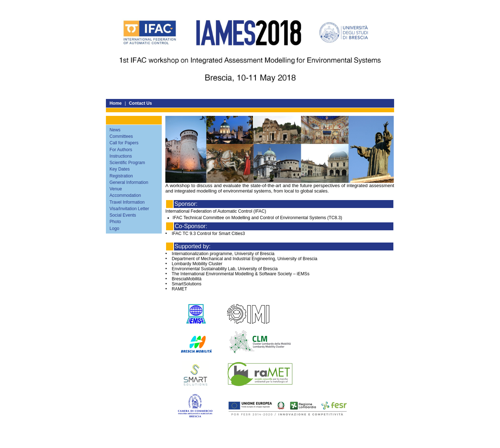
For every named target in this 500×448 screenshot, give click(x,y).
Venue (116, 189)
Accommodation (125, 195)
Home (116, 103)
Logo (114, 228)
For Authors (121, 150)
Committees (121, 136)
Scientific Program (127, 163)
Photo (115, 222)
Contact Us (140, 103)
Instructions (121, 156)
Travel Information (127, 202)
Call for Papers (124, 143)
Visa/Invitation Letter (129, 209)
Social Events (123, 215)
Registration (121, 176)
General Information (129, 182)
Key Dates (120, 169)
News (115, 130)
